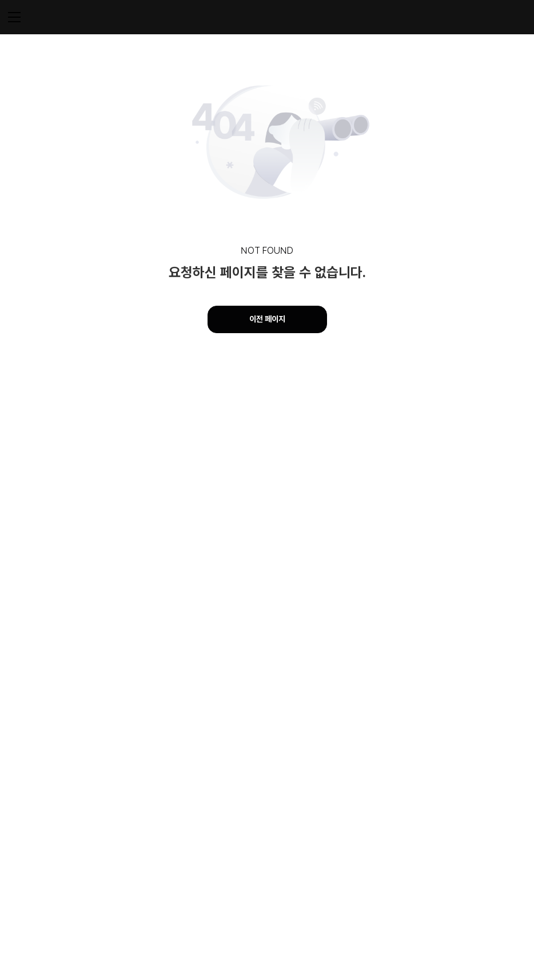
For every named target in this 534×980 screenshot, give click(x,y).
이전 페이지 (267, 319)
